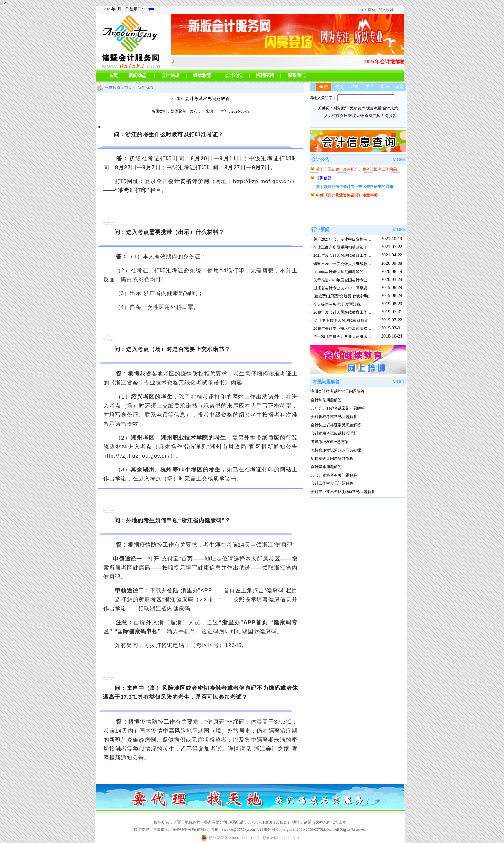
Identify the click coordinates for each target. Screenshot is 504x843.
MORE (399, 159)
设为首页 (368, 10)
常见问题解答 (326, 382)
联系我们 (297, 75)
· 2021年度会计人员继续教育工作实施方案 (346, 255)
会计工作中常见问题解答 (332, 483)
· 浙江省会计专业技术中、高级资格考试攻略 (348, 288)
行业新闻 (320, 230)
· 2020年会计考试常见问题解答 (337, 272)
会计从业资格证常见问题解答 (336, 425)
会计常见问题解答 (326, 400)
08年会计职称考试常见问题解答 (338, 408)
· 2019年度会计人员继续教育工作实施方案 (346, 312)
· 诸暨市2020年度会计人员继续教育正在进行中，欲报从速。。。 (365, 264)
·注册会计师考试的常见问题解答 (337, 391)
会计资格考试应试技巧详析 (334, 433)
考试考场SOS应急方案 (330, 442)
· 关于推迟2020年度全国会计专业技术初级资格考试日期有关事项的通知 (371, 280)
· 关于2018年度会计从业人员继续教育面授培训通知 (354, 337)
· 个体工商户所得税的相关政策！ (338, 247)
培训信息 (324, 178)
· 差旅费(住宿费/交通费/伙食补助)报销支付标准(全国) (356, 296)
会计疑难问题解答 (326, 467)
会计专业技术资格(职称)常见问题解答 (343, 492)
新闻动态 (138, 75)
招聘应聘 (265, 75)
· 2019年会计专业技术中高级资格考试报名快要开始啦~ (357, 329)
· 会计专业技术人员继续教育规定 (339, 320)
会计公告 (320, 159)
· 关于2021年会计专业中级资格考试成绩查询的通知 (354, 239)
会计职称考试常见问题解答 (334, 417)
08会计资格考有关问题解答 (334, 475)
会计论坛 (234, 75)
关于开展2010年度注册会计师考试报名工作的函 (356, 169)
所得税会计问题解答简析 (332, 459)
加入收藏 (386, 10)
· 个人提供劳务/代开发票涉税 (335, 304)
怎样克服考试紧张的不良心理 (336, 450)
